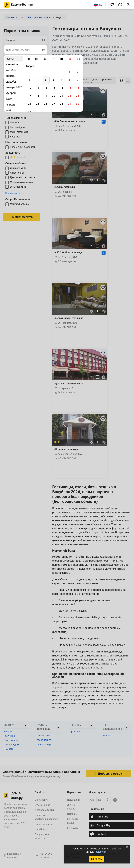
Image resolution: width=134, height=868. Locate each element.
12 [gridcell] (45, 88)
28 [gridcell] (61, 104)
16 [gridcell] (77, 88)
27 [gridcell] (53, 104)
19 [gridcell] (45, 96)
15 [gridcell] (69, 88)
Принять (96, 859)
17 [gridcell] (29, 96)
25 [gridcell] (37, 104)
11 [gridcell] (37, 88)
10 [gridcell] (29, 88)
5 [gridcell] (46, 80)
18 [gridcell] (37, 96)
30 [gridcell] (77, 104)
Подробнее (100, 852)
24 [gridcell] (29, 104)
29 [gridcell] (69, 104)
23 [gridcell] (77, 96)
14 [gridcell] (61, 88)
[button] (112, 5)
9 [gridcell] (77, 80)
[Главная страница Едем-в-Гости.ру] (19, 5)
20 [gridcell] (53, 96)
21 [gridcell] (61, 96)
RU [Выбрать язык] (98, 5)
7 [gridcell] (62, 80)
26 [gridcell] (45, 104)
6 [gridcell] (54, 80)
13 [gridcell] (53, 88)
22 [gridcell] (69, 96)
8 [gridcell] (69, 80)
